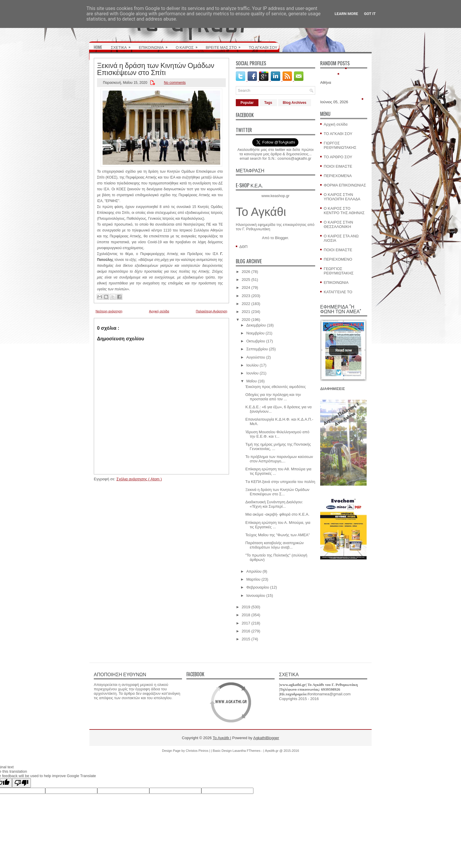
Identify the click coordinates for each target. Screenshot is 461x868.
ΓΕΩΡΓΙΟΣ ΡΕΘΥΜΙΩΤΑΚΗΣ (339, 271)
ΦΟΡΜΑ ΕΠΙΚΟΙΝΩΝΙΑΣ (345, 185)
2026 (246, 272)
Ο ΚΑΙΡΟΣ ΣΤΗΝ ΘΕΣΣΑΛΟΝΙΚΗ (338, 224)
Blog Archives (295, 103)
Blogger (281, 238)
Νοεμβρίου (255, 333)
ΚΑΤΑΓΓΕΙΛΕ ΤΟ (338, 292)
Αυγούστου (256, 357)
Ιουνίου (253, 373)
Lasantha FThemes (247, 751)
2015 (246, 639)
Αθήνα (326, 83)
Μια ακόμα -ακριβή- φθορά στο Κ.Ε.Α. (277, 514)
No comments (175, 83)
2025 (246, 280)
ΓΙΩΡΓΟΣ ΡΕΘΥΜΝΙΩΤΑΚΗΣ (340, 145)
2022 (246, 304)
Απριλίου (254, 571)
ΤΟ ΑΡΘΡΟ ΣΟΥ (338, 157)
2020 (246, 320)
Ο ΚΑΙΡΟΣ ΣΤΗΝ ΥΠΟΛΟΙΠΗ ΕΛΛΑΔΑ (342, 197)
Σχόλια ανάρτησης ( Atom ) (139, 479)
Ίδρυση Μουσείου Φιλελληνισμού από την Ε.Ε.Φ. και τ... (277, 434)
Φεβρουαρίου (258, 587)
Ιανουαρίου (256, 595)
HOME (98, 47)
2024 (246, 288)
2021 (246, 312)
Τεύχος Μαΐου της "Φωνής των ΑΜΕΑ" (277, 535)
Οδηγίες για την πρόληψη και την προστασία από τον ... (273, 397)
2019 (246, 607)
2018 (246, 615)
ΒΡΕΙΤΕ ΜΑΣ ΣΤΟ (225, 45)
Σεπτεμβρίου (257, 349)
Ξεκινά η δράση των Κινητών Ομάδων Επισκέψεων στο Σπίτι (156, 68)
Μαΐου (252, 381)
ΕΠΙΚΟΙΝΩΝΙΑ (155, 45)
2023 (246, 296)
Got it (370, 14)
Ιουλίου (253, 365)
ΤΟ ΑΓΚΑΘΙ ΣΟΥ (263, 47)
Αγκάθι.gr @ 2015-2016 (282, 751)
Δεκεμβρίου (256, 325)
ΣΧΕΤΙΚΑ (123, 45)
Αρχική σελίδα (159, 311)
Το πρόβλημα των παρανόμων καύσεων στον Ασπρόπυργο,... (279, 459)
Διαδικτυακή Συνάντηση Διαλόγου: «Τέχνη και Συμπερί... (274, 504)
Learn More (346, 14)
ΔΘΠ (243, 247)
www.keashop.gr (275, 196)
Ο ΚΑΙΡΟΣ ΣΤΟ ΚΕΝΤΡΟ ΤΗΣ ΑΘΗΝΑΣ (344, 211)
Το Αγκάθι (261, 212)
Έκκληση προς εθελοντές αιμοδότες (275, 387)
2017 (246, 623)
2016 (246, 631)
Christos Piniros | (198, 751)
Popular (247, 103)
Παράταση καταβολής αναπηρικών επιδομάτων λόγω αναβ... (274, 545)
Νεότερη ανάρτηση (109, 311)
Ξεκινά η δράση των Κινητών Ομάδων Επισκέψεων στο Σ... (277, 492)
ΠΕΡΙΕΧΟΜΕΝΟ (338, 259)
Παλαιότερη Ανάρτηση (212, 311)
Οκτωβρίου (256, 341)
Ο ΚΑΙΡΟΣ (189, 45)
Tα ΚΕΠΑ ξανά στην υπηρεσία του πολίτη (280, 482)
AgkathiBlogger (266, 738)
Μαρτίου (253, 579)
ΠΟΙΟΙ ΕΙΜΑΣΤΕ (338, 166)
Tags (268, 103)
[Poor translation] (21, 783)
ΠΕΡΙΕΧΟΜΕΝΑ (338, 176)
